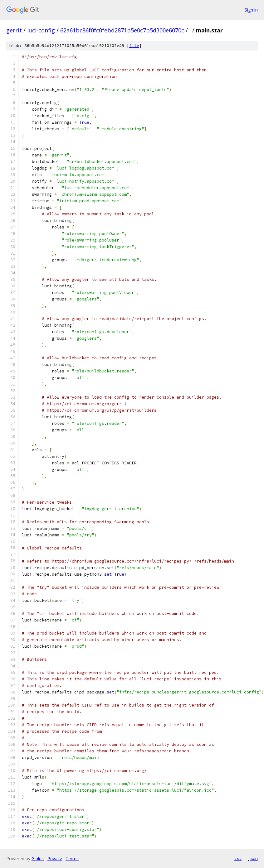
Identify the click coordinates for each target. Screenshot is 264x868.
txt (238, 858)
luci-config (41, 30)
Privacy (55, 858)
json (253, 858)
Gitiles (38, 858)
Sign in (251, 10)
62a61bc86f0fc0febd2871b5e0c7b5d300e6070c (122, 30)
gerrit (14, 30)
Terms (72, 858)
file (134, 46)
